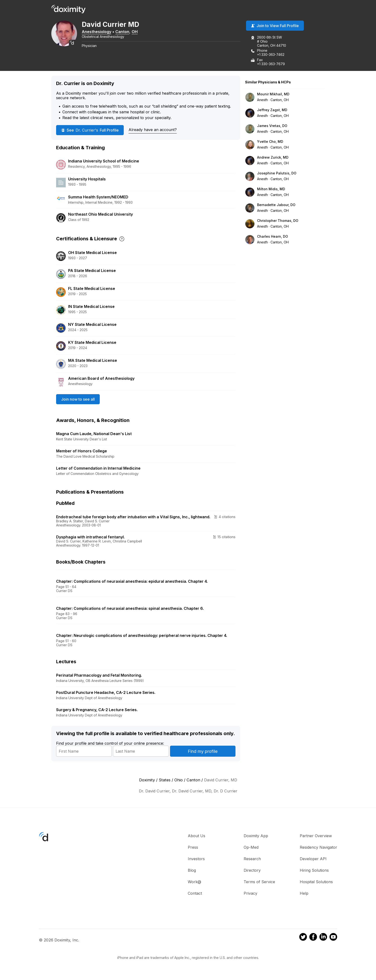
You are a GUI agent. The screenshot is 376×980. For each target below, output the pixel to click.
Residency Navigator (318, 848)
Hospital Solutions (316, 882)
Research (252, 859)
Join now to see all (78, 400)
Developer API (313, 859)
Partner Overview (316, 836)
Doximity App (256, 836)
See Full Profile (90, 130)
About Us (197, 836)
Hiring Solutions (314, 871)
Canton (125, 32)
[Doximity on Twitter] (303, 938)
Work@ (194, 882)
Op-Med (251, 848)
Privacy (250, 894)
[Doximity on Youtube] (333, 938)
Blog (192, 871)
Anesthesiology (100, 32)
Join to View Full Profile (275, 26)
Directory (252, 871)
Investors (196, 859)
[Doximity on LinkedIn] (323, 938)
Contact (195, 894)
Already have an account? (153, 130)
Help (304, 894)
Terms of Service (259, 882)
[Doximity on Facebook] (313, 938)
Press (193, 848)
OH (138, 32)
